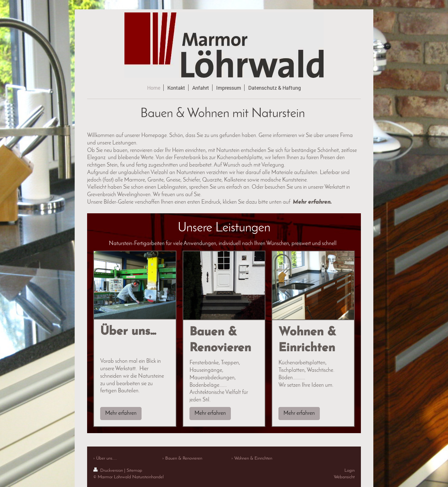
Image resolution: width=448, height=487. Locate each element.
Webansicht (344, 477)
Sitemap (134, 470)
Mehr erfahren (121, 413)
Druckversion (109, 470)
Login (350, 470)
